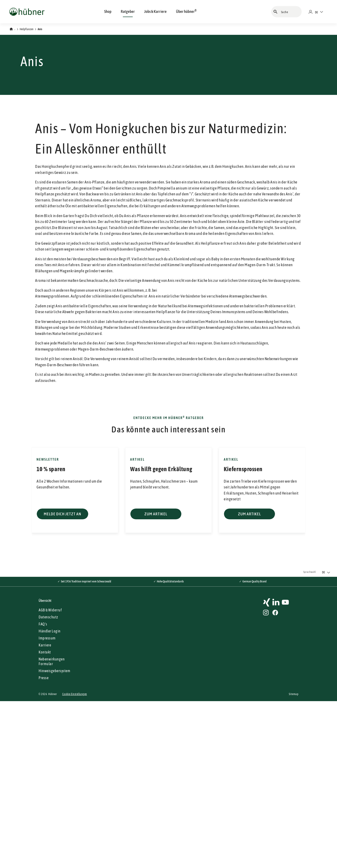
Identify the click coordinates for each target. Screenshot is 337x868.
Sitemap (294, 861)
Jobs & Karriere (155, 11)
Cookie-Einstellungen (75, 861)
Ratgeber (128, 11)
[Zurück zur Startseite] (12, 29)
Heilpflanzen (27, 29)
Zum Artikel (156, 681)
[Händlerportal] (312, 12)
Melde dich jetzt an (62, 681)
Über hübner (186, 11)
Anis (40, 29)
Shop (108, 11)
